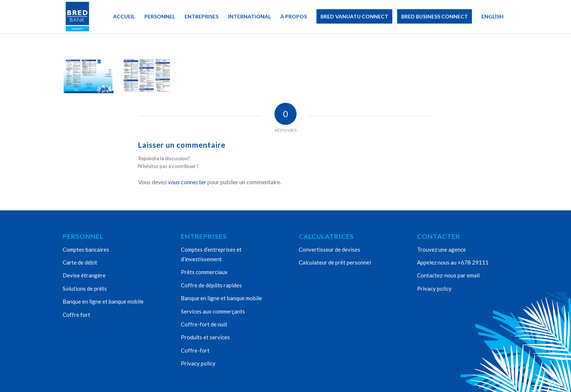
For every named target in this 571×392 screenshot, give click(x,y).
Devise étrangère (84, 275)
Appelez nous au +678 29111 (453, 262)
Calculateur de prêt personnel (335, 262)
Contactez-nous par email (448, 275)
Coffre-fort (195, 350)
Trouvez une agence (442, 249)
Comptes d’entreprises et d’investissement (211, 254)
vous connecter (187, 182)
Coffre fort (76, 315)
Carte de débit (80, 262)
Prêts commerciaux (204, 272)
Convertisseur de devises (330, 249)
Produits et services (205, 337)
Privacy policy (198, 363)
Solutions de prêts (85, 288)
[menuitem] (124, 17)
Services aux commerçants (213, 311)
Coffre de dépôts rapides (211, 285)
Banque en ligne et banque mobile (103, 301)
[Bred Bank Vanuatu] (77, 17)
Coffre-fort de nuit (204, 324)
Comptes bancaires (86, 249)
